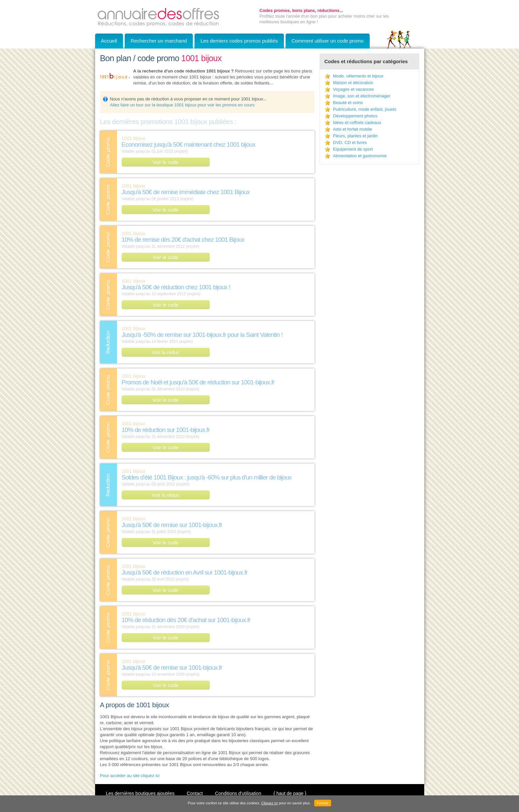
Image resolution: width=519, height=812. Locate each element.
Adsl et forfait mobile (353, 129)
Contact (195, 793)
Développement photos (355, 116)
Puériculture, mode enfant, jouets (365, 109)
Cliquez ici (270, 803)
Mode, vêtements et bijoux (358, 76)
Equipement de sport (353, 149)
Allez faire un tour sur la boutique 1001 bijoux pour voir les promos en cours (182, 105)
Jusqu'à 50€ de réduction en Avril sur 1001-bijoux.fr (185, 572)
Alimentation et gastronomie (360, 156)
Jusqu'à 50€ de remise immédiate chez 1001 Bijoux (186, 192)
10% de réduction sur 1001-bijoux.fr (166, 430)
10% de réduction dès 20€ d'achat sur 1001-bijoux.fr (186, 620)
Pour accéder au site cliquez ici (130, 776)
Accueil (109, 41)
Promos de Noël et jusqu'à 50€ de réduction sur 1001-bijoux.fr (198, 382)
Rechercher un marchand (159, 41)
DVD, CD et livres (350, 142)
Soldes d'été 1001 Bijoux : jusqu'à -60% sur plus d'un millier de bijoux (207, 477)
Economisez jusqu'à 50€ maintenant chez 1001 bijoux (189, 144)
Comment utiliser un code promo (328, 41)
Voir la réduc (165, 352)
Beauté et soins (348, 103)
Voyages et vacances (354, 89)
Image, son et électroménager (362, 96)
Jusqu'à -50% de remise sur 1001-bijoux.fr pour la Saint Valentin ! (202, 335)
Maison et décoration (353, 83)
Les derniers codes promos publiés (239, 41)
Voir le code (166, 162)
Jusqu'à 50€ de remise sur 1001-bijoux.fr (172, 525)
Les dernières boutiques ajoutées (140, 793)
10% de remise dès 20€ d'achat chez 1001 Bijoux (183, 240)
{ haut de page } (290, 793)
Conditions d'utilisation (238, 793)
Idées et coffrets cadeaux (357, 123)
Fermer (323, 803)
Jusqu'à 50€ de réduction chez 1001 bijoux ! (176, 287)
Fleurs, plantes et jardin (356, 136)
